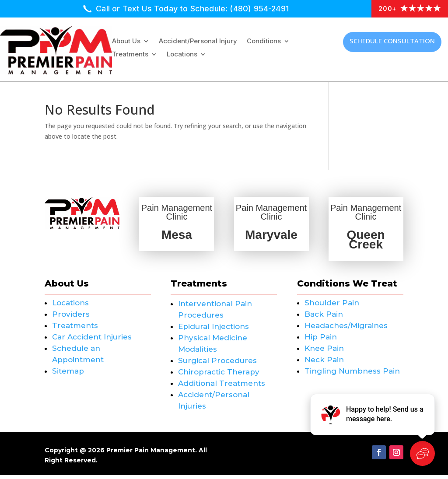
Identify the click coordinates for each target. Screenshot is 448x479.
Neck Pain (324, 364)
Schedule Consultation (392, 41)
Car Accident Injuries (92, 341)
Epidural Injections (213, 330)
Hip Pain (321, 341)
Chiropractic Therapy (219, 376)
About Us (126, 42)
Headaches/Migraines (346, 329)
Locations (182, 55)
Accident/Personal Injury (198, 42)
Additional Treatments (222, 387)
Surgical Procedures (217, 364)
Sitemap (68, 375)
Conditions (264, 42)
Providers (71, 318)
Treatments (130, 55)
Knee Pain (324, 352)
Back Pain (324, 318)
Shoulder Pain (332, 307)
